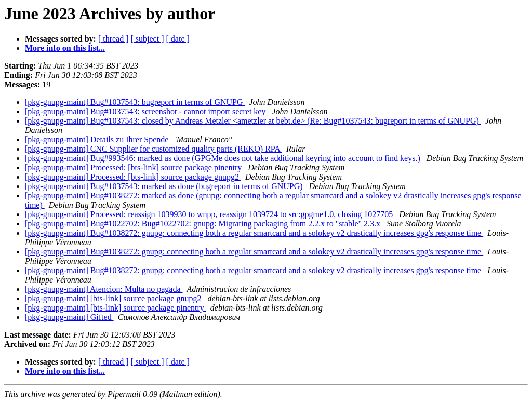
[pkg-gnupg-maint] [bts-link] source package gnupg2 (114, 298)
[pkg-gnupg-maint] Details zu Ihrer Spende (98, 139)
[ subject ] (148, 39)
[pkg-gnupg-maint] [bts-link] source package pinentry (116, 308)
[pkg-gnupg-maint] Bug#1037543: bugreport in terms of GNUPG (135, 102)
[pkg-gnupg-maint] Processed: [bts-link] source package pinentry (134, 167)
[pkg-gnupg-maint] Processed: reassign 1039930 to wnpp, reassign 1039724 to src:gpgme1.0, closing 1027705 (210, 214)
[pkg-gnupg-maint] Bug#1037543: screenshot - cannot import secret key (146, 111)
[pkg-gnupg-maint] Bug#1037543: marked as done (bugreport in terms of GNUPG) (165, 186)
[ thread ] (114, 39)
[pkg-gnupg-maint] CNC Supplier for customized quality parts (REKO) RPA (154, 149)
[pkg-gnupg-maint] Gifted (69, 317)
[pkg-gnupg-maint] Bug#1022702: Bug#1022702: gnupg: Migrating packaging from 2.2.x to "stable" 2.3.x (204, 224)
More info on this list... (65, 48)
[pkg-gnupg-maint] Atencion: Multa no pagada (104, 289)
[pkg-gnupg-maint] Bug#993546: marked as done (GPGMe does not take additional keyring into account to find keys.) (224, 158)
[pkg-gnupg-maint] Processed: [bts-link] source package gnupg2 (133, 177)
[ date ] (178, 39)
